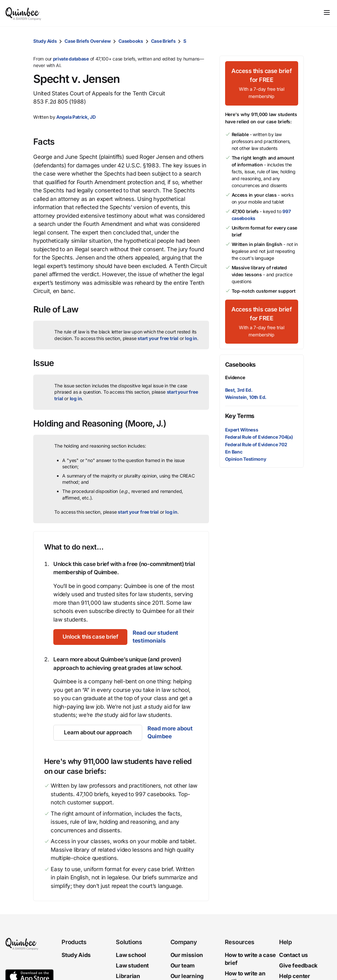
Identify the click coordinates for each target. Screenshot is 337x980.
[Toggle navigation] (327, 12)
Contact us (294, 955)
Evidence (235, 377)
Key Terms (240, 416)
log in (191, 338)
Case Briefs (163, 41)
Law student (132, 966)
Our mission (187, 955)
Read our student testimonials (158, 637)
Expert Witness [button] (242, 430)
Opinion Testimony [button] (246, 459)
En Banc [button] (234, 452)
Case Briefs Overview (88, 41)
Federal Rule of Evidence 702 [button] (256, 444)
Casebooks (131, 41)
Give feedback (298, 966)
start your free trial (158, 338)
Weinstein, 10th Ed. (246, 397)
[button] (297, 41)
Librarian (128, 976)
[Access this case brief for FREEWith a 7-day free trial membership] (262, 83)
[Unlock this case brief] (92, 637)
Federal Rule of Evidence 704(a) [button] (259, 437)
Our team (183, 966)
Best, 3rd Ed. (239, 390)
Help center (295, 976)
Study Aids (45, 41)
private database (71, 59)
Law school (131, 955)
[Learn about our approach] (98, 733)
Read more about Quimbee (170, 732)
